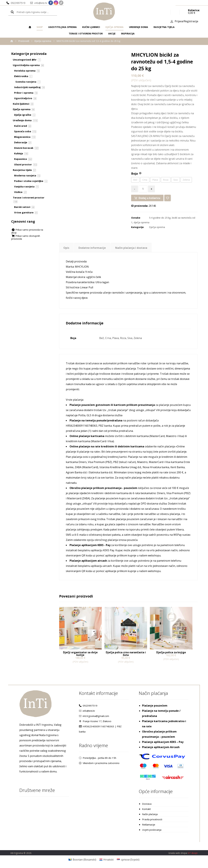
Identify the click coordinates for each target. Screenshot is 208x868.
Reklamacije (149, 825)
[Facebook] (51, 3)
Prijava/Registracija (186, 21)
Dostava (147, 804)
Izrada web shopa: (178, 853)
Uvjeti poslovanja (152, 830)
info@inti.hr (87, 711)
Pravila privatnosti (152, 819)
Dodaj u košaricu (149, 198)
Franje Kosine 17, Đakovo (95, 721)
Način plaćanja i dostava (131, 248)
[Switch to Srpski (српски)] (128, 859)
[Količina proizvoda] (143, 189)
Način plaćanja (150, 814)
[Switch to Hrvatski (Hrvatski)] (107, 859)
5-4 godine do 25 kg (160, 218)
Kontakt (146, 809)
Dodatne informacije (92, 248)
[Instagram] (56, 3)
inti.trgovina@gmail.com (94, 716)
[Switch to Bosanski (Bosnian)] (82, 859)
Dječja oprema (157, 227)
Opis (66, 248)
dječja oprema (142, 222)
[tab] (66, 248)
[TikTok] (61, 3)
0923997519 (88, 706)
